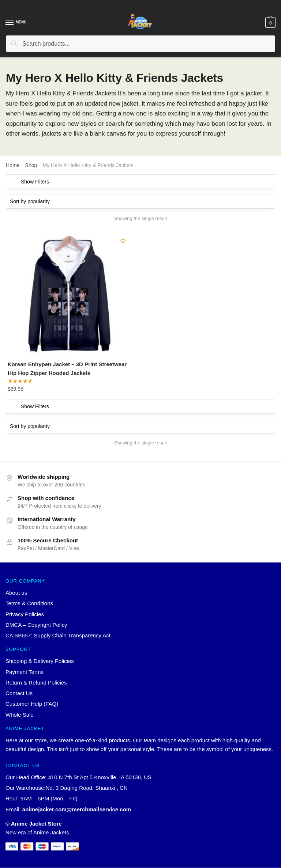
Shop (31, 165)
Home (13, 165)
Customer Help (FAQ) (32, 704)
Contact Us (19, 693)
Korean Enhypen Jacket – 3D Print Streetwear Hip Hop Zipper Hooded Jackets (67, 369)
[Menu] (10, 23)
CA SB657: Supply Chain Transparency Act (58, 636)
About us (16, 593)
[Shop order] (140, 201)
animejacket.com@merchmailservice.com (77, 809)
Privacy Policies (25, 614)
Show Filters (35, 182)
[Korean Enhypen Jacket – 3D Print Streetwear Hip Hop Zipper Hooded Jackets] (71, 293)
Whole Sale (20, 715)
